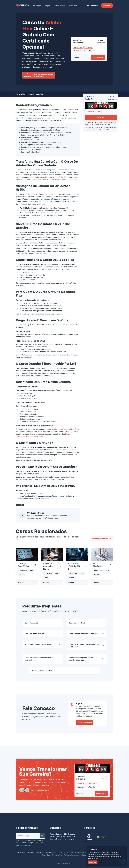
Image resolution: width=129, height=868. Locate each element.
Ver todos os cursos (102, 539)
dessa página (69, 839)
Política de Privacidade (72, 855)
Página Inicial (20, 94)
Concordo (93, 862)
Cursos (30, 94)
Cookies (93, 849)
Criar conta (107, 6)
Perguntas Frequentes (78, 853)
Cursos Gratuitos (60, 6)
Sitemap (84, 855)
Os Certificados (50, 853)
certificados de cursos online (63, 429)
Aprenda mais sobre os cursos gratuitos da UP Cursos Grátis (54, 180)
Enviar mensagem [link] (85, 722)
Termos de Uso (36, 494)
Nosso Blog (46, 855)
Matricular (101, 117)
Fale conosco (72, 6)
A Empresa (31, 853)
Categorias (48, 6)
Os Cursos (40, 853)
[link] (22, 6)
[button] (42, 836)
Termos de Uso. (93, 859)
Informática (89, 97)
